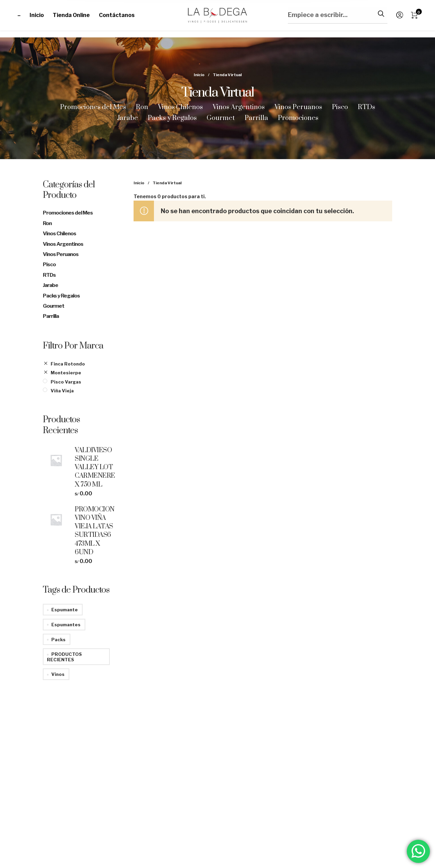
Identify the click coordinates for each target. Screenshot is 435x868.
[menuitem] (23, 15)
